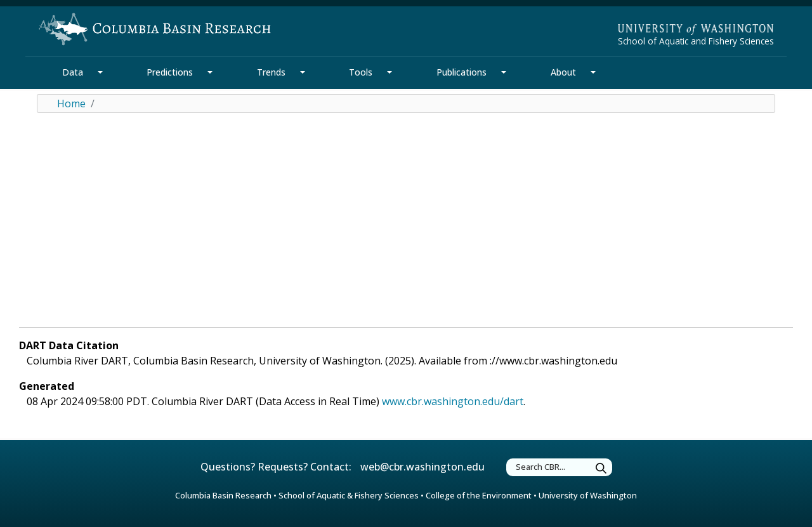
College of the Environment (479, 495)
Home (71, 103)
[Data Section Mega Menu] (100, 72)
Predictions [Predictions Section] (170, 72)
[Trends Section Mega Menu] (303, 72)
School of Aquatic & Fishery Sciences (349, 495)
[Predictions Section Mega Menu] (210, 72)
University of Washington (588, 495)
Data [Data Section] (73, 72)
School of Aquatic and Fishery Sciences (696, 41)
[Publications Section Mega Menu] (504, 72)
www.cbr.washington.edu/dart (453, 401)
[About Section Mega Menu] (593, 72)
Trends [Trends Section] (271, 72)
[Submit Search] (601, 469)
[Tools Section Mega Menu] (390, 72)
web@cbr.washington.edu (422, 467)
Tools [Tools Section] (361, 72)
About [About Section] (563, 72)
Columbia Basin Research (223, 495)
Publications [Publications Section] (462, 72)
